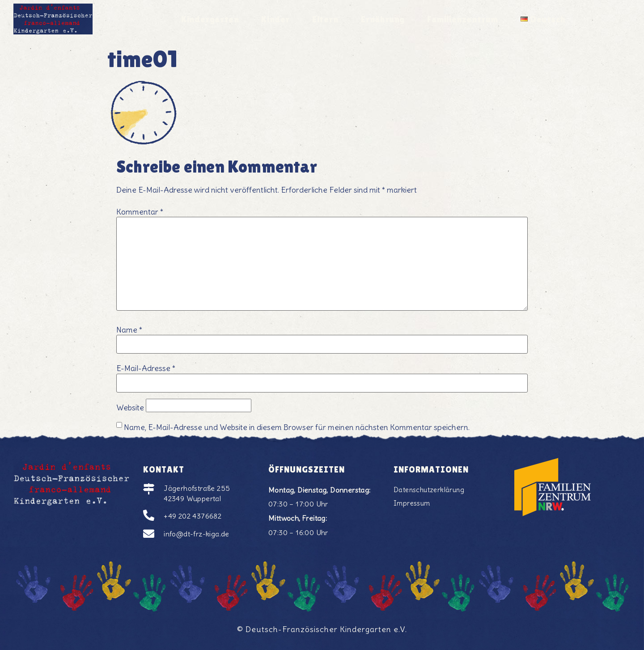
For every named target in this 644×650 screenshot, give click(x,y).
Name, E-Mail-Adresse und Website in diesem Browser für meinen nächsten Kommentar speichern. (297, 428)
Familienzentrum (467, 18)
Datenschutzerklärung (431, 490)
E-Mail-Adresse (146, 369)
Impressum (412, 504)
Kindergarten (204, 18)
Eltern (323, 18)
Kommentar (140, 212)
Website (130, 408)
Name (129, 330)
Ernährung (383, 18)
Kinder (272, 18)
